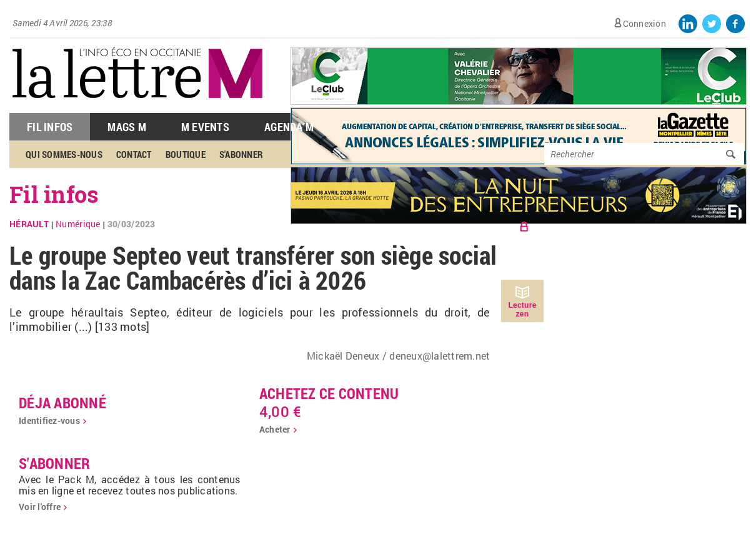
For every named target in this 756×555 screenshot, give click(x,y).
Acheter (275, 429)
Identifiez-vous (49, 420)
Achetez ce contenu (329, 393)
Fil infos (54, 194)
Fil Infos (50, 127)
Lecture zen (522, 310)
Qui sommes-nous (64, 154)
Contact (134, 154)
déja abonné (62, 403)
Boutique (186, 154)
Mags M (127, 127)
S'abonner (241, 154)
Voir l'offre (40, 507)
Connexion (644, 23)
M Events (205, 127)
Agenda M (289, 127)
